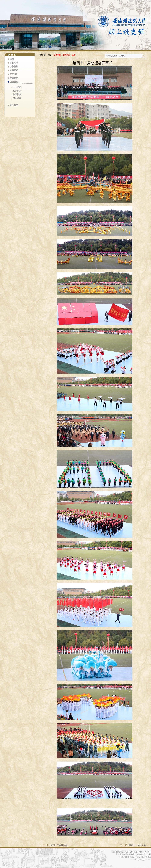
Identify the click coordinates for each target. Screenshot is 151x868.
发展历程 (14, 70)
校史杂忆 (14, 74)
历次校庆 (17, 98)
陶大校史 (14, 105)
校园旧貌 (17, 95)
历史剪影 (14, 82)
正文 (74, 55)
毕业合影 (17, 87)
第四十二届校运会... (60, 845)
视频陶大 (14, 78)
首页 (12, 59)
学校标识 (14, 67)
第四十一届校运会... (138, 845)
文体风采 (17, 91)
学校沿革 (14, 63)
